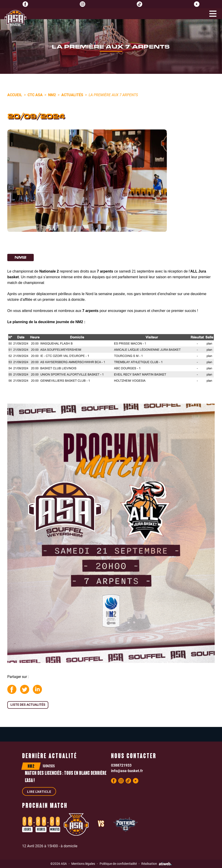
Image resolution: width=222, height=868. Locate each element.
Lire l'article (39, 792)
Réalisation (156, 864)
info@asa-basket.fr (127, 771)
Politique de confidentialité (118, 864)
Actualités (72, 95)
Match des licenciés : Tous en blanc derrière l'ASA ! (66, 777)
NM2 (52, 95)
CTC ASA (35, 95)
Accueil (15, 95)
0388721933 (121, 765)
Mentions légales (83, 864)
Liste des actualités (28, 705)
